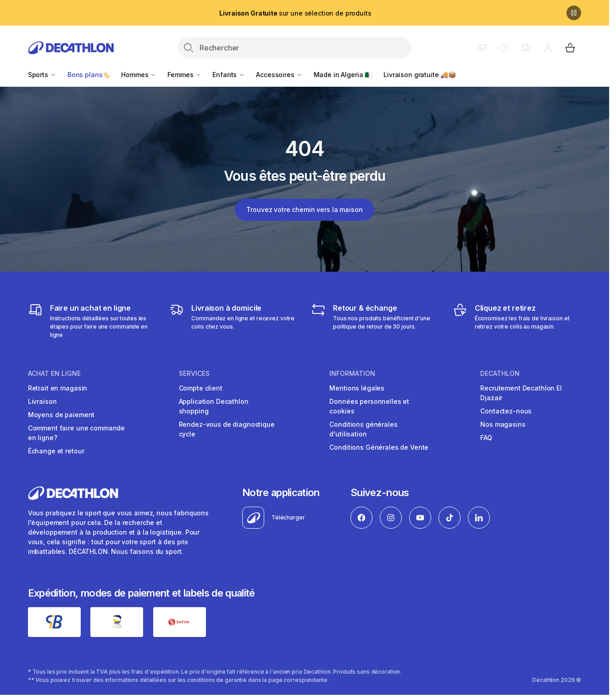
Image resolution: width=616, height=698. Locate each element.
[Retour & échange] (375, 321)
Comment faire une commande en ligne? (76, 433)
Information (352, 374)
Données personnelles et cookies (369, 406)
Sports (42, 75)
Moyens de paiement (61, 415)
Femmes (184, 75)
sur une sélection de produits (295, 13)
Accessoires (279, 75)
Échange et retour (56, 451)
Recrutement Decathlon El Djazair (521, 393)
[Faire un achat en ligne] (92, 321)
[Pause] (574, 13)
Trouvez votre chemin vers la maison (304, 209)
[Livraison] (234, 321)
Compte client (201, 388)
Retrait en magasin (58, 388)
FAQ (486, 438)
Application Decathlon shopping (214, 406)
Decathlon (500, 374)
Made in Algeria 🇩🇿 (343, 75)
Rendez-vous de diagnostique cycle (227, 429)
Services (194, 374)
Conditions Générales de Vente (379, 447)
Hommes (139, 75)
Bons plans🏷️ (89, 75)
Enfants (229, 75)
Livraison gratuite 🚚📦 (420, 75)
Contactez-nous (506, 411)
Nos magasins (503, 424)
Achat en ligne (54, 374)
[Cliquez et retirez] (517, 321)
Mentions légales (357, 388)
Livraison (42, 401)
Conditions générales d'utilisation (363, 429)
